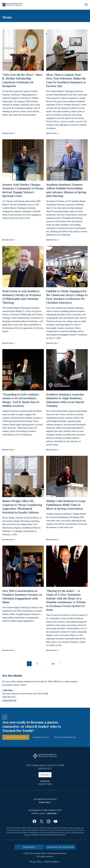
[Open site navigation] (86, 5)
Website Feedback (52, 862)
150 (53, 664)
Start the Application (16, 737)
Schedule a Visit (41, 737)
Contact (45, 775)
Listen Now (45, 802)
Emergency (29, 847)
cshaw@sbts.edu (9, 700)
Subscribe (52, 813)
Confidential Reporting (61, 847)
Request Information (65, 737)
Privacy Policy (36, 862)
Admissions (45, 781)
